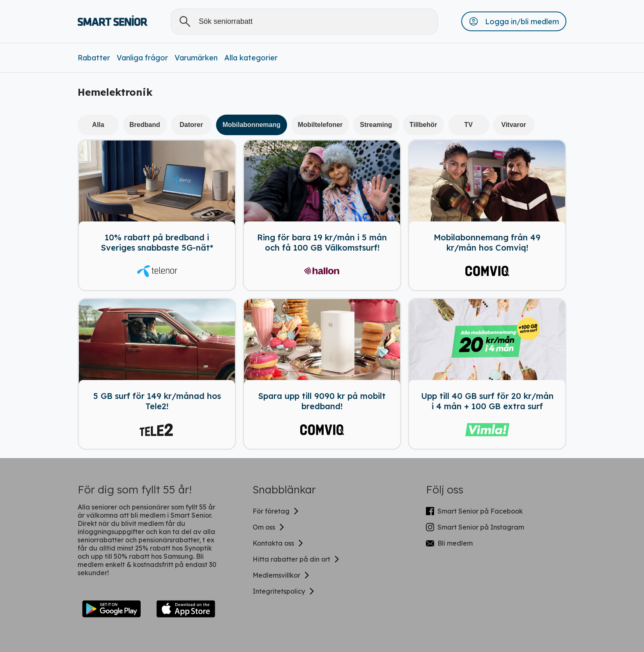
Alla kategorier (251, 58)
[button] (514, 21)
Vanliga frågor (142, 58)
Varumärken (196, 58)
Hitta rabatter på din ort (296, 559)
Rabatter (94, 58)
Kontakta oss (278, 543)
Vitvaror (514, 125)
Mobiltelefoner (320, 125)
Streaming (376, 125)
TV (468, 125)
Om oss (269, 527)
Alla (98, 125)
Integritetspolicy (284, 591)
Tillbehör (423, 125)
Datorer (191, 125)
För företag (276, 511)
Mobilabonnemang (252, 125)
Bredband (145, 125)
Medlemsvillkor (281, 575)
